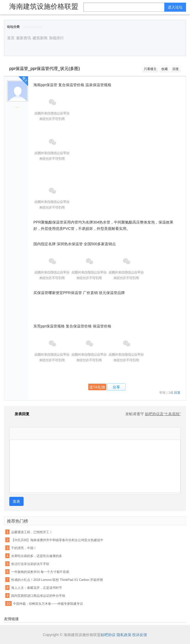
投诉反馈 (140, 635)
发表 (16, 501)
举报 (162, 393)
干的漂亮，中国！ (24, 548)
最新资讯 (24, 38)
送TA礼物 (97, 387)
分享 (116, 387)
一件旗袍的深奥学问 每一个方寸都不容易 (40, 572)
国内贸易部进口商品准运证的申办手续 (38, 596)
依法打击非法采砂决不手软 (30, 564)
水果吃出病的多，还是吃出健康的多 (37, 556)
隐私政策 (124, 635)
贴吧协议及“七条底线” (163, 414)
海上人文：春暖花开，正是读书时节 (37, 588)
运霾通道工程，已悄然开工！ (32, 532)
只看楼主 (150, 69)
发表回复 (19, 414)
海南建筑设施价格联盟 (44, 6)
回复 (176, 69)
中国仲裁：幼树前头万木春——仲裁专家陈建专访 (48, 604)
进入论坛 (175, 7)
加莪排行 (56, 38)
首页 (11, 38)
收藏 (165, 69)
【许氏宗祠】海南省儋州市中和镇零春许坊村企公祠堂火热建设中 (57, 540)
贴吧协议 (108, 635)
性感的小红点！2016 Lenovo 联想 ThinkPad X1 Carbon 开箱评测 (57, 580)
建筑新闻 (40, 38)
